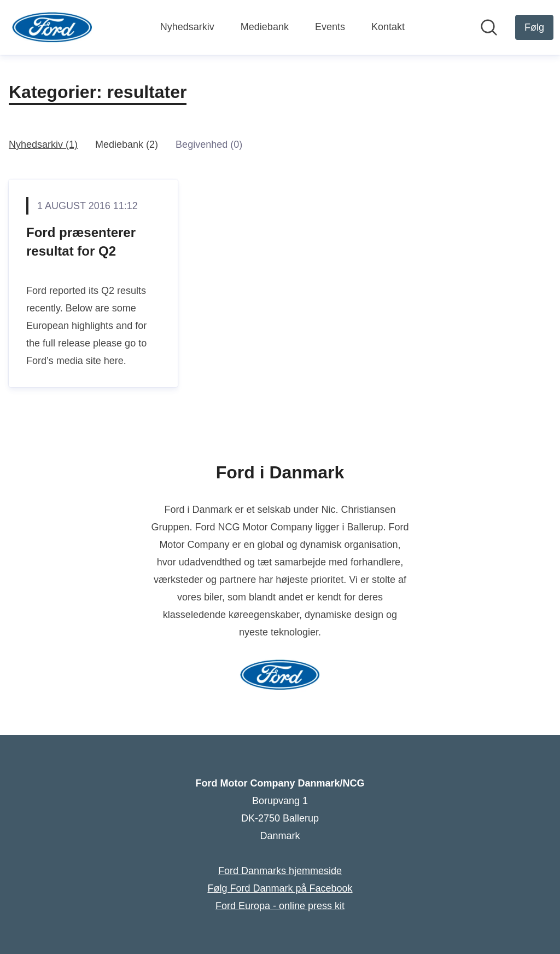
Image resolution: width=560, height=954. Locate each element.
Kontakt (388, 27)
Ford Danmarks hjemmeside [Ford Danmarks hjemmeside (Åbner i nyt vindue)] (280, 871)
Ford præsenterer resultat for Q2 (81, 242)
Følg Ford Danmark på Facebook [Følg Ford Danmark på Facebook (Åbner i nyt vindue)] (280, 888)
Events (330, 27)
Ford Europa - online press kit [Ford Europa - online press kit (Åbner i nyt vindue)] (280, 906)
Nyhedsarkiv (187, 27)
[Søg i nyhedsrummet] (489, 27)
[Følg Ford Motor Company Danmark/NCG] (534, 27)
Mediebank (265, 27)
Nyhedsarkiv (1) (43, 144)
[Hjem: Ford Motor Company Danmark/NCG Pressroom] (52, 27)
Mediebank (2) (127, 144)
